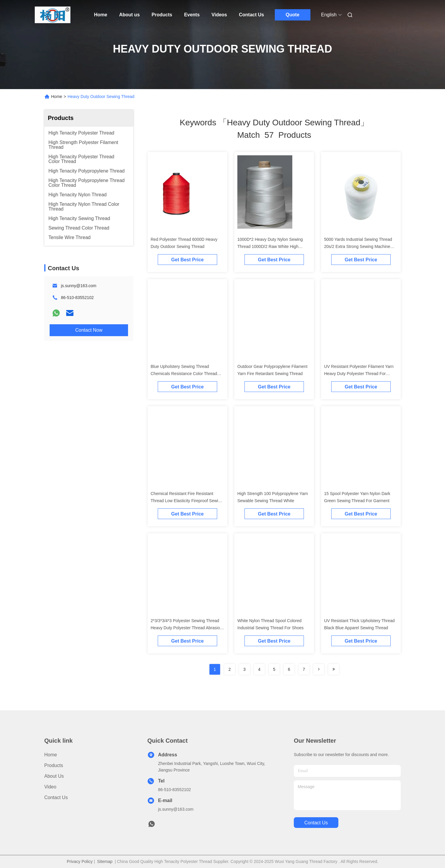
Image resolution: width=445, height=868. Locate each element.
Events (192, 15)
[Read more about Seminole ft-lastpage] (334, 669)
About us (129, 15)
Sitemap (105, 861)
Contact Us (251, 15)
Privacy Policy (80, 861)
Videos (219, 15)
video (50, 787)
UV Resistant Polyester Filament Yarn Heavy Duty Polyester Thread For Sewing (359, 374)
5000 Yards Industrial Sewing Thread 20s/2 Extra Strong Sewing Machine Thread (358, 246)
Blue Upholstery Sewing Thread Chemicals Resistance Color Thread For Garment (184, 374)
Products (162, 15)
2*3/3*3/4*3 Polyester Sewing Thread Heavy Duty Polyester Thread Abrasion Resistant (186, 628)
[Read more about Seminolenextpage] (319, 669)
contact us (316, 823)
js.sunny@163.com (79, 286)
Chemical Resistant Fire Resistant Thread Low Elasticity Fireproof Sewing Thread (187, 501)
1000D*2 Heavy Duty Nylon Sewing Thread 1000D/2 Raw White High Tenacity (270, 246)
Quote (293, 15)
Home (101, 15)
